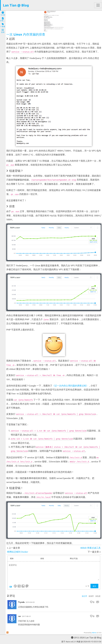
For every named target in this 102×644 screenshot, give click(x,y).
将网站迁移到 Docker (18, 552)
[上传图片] (23, 586)
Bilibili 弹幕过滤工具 (91, 548)
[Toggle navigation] (98, 5)
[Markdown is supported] (11, 586)
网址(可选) (74, 558)
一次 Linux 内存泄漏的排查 (26, 34)
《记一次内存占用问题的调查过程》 (70, 385)
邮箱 (42, 558)
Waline (94, 633)
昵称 (12, 558)
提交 (94, 586)
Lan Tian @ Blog (16, 5)
